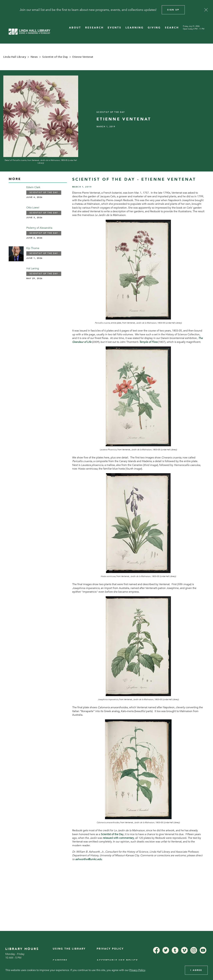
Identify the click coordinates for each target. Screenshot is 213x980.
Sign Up (173, 10)
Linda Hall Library (15, 57)
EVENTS (115, 28)
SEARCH (172, 28)
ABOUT (75, 28)
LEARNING (135, 28)
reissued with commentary (118, 838)
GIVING (154, 28)
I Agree (196, 970)
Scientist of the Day (55, 57)
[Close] (206, 10)
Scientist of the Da (112, 834)
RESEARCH (94, 28)
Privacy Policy (110, 949)
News (34, 57)
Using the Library (69, 949)
